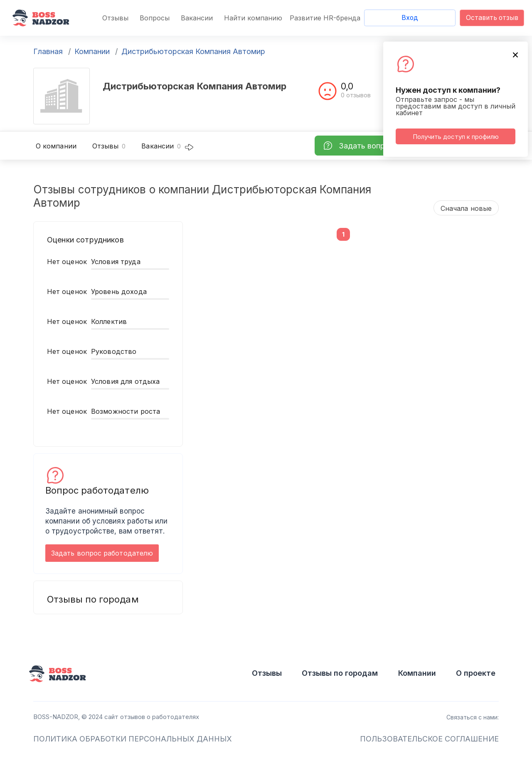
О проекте (476, 673)
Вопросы (155, 18)
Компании (92, 51)
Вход (410, 18)
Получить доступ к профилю (456, 137)
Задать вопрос (366, 146)
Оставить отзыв (492, 18)
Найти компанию (253, 18)
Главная (48, 51)
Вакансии (197, 18)
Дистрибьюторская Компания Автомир (193, 51)
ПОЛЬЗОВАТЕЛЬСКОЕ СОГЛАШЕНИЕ (429, 739)
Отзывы (115, 18)
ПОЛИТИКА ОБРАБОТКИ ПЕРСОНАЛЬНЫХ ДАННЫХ (133, 739)
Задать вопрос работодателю (102, 553)
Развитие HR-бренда (325, 18)
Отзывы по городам (340, 673)
